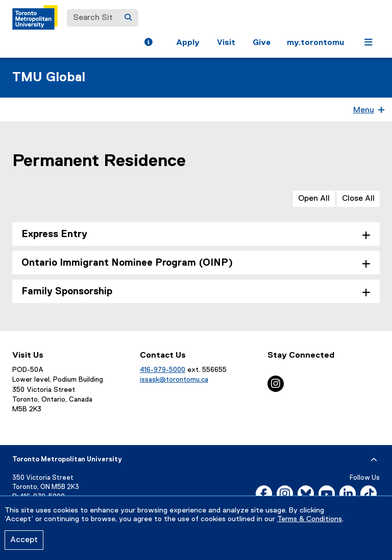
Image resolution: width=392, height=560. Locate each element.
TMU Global (49, 78)
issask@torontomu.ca (174, 380)
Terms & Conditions (310, 519)
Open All (314, 199)
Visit (226, 43)
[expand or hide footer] (374, 460)
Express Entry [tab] (54, 234)
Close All (358, 199)
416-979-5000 (163, 370)
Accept (24, 540)
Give (262, 43)
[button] (148, 43)
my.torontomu (315, 43)
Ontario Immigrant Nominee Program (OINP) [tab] (127, 263)
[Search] (128, 18)
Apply (188, 43)
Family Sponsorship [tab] (67, 291)
